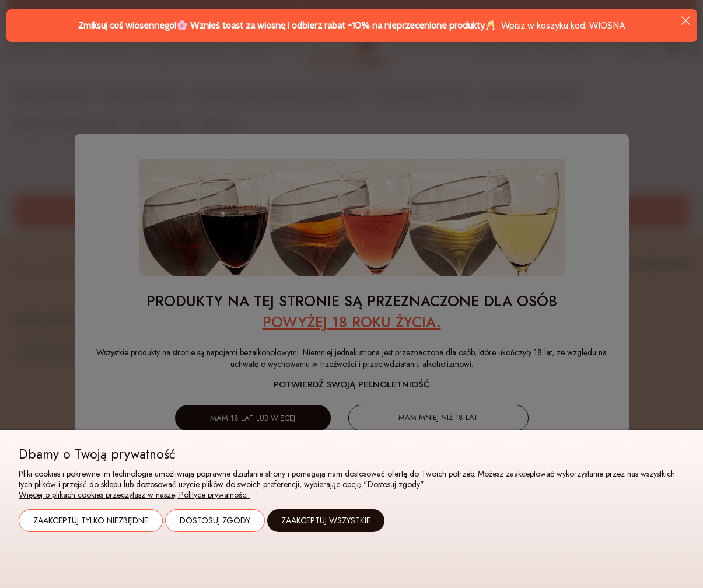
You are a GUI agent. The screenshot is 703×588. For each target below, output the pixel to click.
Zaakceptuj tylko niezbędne (91, 520)
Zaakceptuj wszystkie (326, 520)
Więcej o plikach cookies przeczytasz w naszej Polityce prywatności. (134, 495)
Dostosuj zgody (215, 520)
